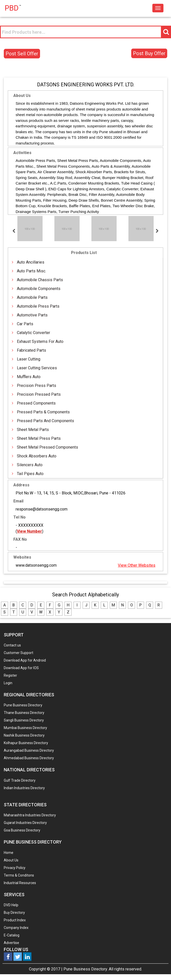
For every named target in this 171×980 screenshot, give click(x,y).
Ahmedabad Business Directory (29, 758)
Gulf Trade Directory (20, 780)
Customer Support (19, 653)
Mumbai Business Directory (25, 728)
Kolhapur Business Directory (26, 743)
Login (8, 683)
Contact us (12, 645)
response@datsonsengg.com (42, 509)
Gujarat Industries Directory (25, 823)
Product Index (15, 920)
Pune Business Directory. (86, 969)
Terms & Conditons (19, 875)
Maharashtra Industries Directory (30, 815)
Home (9, 853)
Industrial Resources (20, 883)
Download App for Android (25, 660)
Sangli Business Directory (24, 720)
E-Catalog (12, 935)
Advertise (11, 943)
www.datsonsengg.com (36, 565)
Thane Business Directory (24, 713)
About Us (11, 860)
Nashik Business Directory (24, 735)
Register (10, 675)
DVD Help (11, 905)
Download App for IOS (21, 668)
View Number (29, 531)
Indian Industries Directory (24, 788)
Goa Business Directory (22, 830)
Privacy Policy (15, 868)
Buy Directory (14, 913)
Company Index (16, 928)
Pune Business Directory (23, 705)
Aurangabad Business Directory (29, 750)
